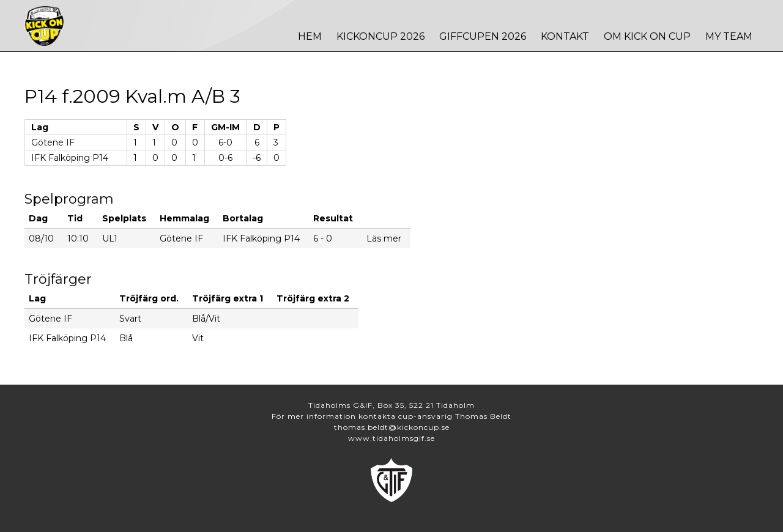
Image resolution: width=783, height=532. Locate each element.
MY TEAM (729, 36)
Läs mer (384, 238)
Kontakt (565, 36)
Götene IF (53, 142)
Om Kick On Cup (647, 36)
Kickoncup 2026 (380, 36)
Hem (310, 36)
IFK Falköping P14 (70, 158)
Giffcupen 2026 (483, 36)
